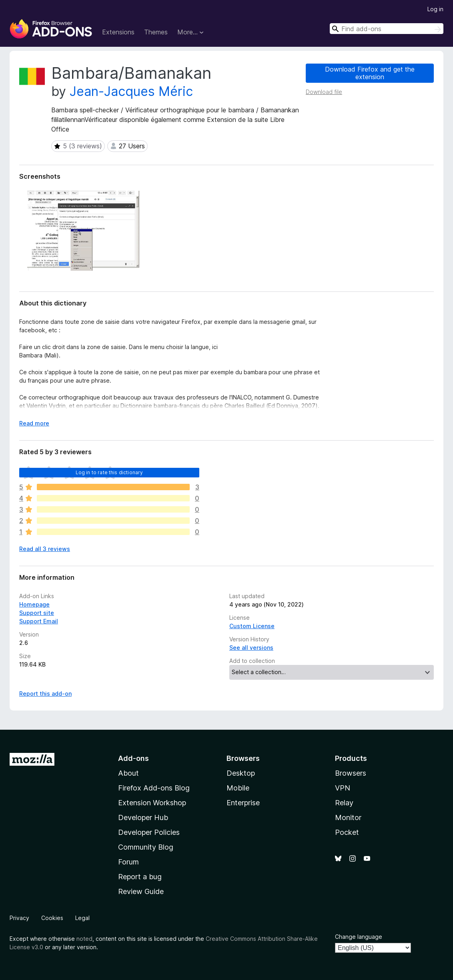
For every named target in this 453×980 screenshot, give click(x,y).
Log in (435, 9)
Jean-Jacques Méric (131, 91)
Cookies (52, 918)
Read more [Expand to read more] (34, 423)
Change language (359, 937)
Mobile (238, 788)
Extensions (118, 32)
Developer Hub (143, 817)
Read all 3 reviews (45, 549)
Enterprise (243, 803)
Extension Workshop (152, 803)
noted (84, 939)
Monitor (348, 817)
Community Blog (146, 847)
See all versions (251, 648)
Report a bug (140, 877)
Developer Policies (149, 832)
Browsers (351, 773)
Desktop (241, 773)
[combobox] (387, 29)
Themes (156, 32)
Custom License (252, 626)
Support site (37, 613)
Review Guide (141, 891)
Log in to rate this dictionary (109, 472)
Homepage (34, 604)
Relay (344, 803)
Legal (82, 918)
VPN (343, 788)
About (128, 773)
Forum (128, 862)
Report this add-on (45, 694)
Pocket (347, 832)
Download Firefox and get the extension (370, 73)
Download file (324, 92)
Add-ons (133, 758)
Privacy (19, 918)
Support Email (39, 621)
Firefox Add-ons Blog (154, 788)
